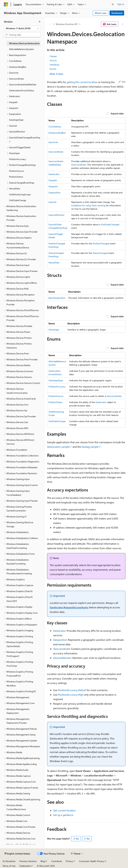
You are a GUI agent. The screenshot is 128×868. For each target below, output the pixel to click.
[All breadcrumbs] (50, 24)
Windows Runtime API (67, 24)
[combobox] (22, 28)
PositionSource (56, 396)
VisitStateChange (57, 421)
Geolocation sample (58, 447)
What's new (101, 13)
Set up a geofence (63, 815)
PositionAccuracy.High (71, 695)
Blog (43, 861)
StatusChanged (100, 253)
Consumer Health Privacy (92, 861)
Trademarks (25, 866)
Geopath (53, 180)
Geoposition (54, 192)
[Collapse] (40, 22)
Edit (122, 82)
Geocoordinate (56, 152)
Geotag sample (90, 447)
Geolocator (54, 174)
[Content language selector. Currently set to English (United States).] (17, 854)
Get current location (64, 810)
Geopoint (53, 186)
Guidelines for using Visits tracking (88, 205)
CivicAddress (55, 127)
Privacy (69, 861)
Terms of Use (9, 866)
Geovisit (52, 202)
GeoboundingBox (57, 133)
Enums (53, 69)
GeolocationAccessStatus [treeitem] (22, 90)
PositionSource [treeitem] (16, 171)
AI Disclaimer (9, 861)
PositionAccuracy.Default (72, 690)
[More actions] (123, 24)
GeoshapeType (56, 380)
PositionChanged (101, 243)
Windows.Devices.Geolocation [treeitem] (24, 43)
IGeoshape (54, 330)
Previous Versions (28, 861)
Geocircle (53, 142)
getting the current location (82, 82)
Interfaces (54, 65)
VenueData (54, 262)
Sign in (121, 4)
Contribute (57, 861)
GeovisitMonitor (56, 215)
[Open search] (113, 4)
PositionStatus (56, 402)
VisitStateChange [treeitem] (18, 200)
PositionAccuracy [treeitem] (18, 159)
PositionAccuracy (57, 387)
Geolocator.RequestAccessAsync (69, 607)
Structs (53, 60)
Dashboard (117, 13)
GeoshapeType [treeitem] (16, 120)
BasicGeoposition (57, 298)
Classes (53, 56)
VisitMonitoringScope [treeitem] (20, 194)
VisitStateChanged (110, 224)
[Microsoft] (6, 4)
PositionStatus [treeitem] (16, 177)
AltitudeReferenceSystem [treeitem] (21, 49)
